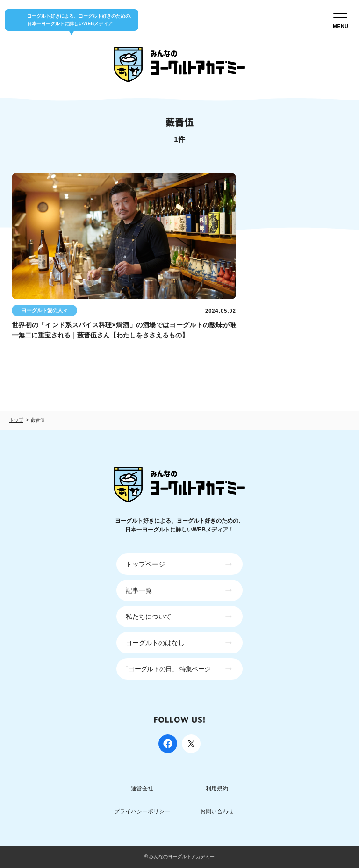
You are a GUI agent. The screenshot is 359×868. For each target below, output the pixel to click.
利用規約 (217, 789)
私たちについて (149, 617)
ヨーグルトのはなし (155, 643)
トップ (16, 420)
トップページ (145, 564)
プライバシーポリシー (142, 811)
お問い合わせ (217, 811)
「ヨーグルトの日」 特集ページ (166, 669)
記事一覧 (139, 590)
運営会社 (142, 789)
